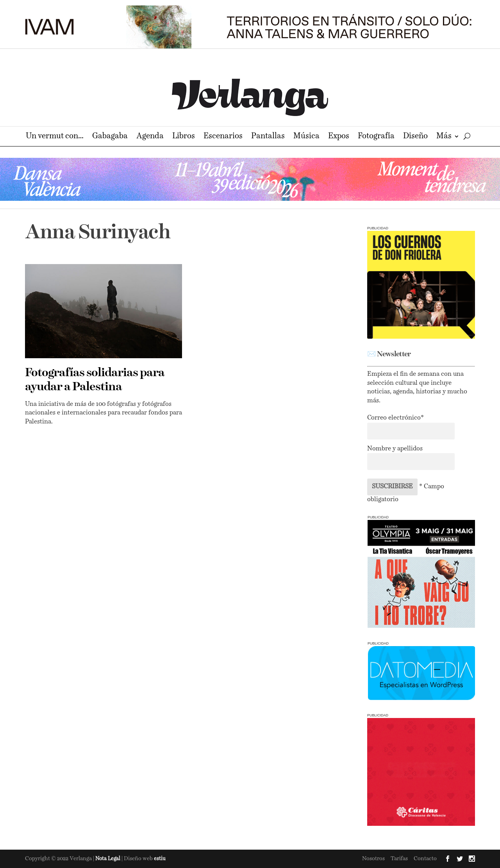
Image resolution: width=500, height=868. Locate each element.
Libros (184, 137)
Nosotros (373, 859)
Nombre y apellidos (395, 449)
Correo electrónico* (396, 418)
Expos (339, 137)
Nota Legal (108, 859)
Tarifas (399, 859)
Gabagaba (110, 137)
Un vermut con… (55, 137)
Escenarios (223, 137)
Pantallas (268, 137)
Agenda (150, 137)
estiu (160, 859)
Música (306, 137)
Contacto (425, 859)
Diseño (415, 137)
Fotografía (376, 137)
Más (444, 137)
